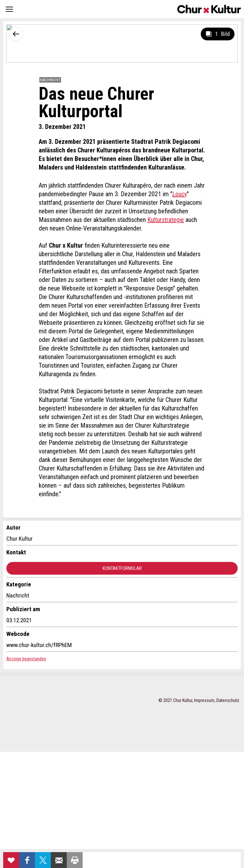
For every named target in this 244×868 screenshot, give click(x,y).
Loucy (180, 194)
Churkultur (209, 9)
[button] (9, 9)
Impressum (204, 700)
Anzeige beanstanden (26, 659)
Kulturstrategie (166, 220)
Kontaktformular (122, 568)
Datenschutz (228, 700)
